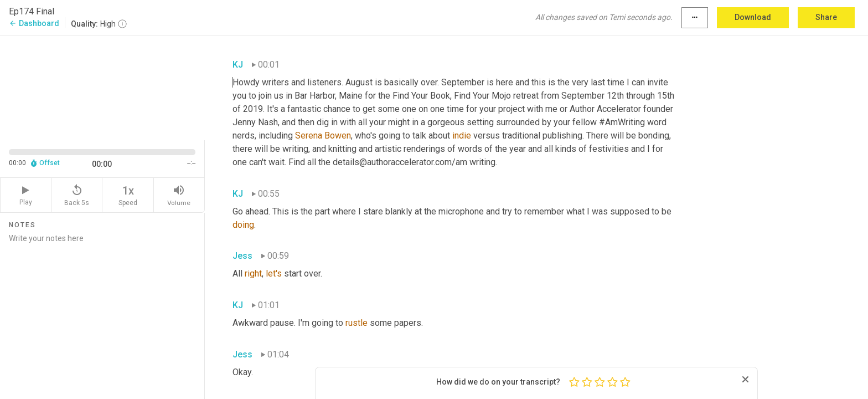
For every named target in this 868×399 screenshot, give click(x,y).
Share (826, 17)
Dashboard (34, 23)
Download (753, 17)
